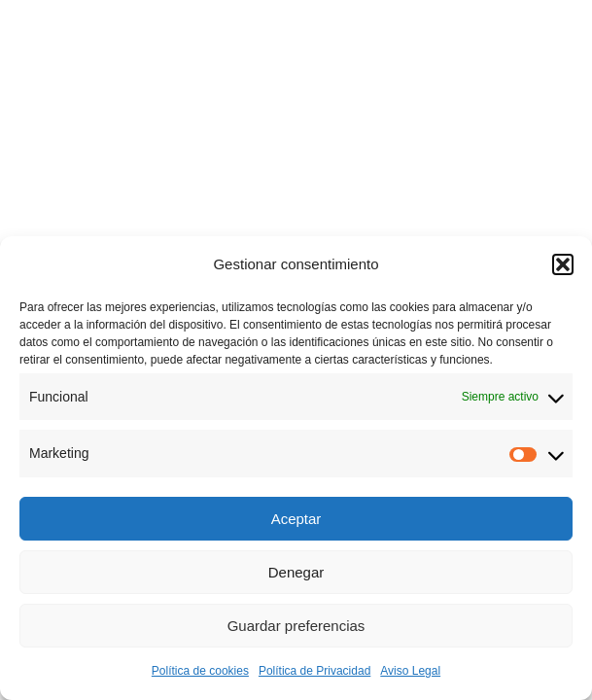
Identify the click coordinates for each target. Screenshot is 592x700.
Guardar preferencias (296, 626)
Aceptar (296, 519)
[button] (563, 264)
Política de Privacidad (314, 671)
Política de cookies (200, 671)
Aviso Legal (410, 671)
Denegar (296, 572)
